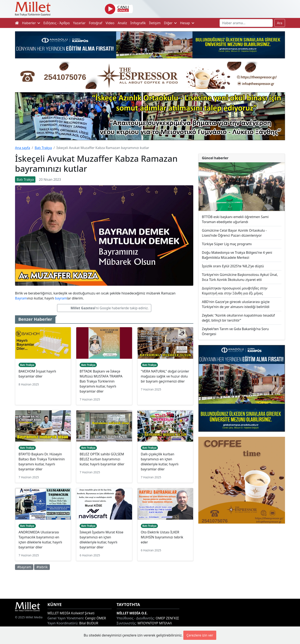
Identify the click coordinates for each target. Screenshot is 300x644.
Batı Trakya (43, 148)
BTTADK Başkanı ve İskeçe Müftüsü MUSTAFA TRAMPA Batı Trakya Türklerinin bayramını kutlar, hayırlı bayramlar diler (101, 381)
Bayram (21, 298)
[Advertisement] (242, 561)
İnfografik (138, 23)
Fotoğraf (96, 23)
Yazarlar (79, 23)
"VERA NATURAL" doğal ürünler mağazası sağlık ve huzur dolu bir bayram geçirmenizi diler (165, 376)
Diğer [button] (170, 23)
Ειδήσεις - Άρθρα (56, 23)
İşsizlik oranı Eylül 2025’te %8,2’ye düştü (233, 266)
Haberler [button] (31, 23)
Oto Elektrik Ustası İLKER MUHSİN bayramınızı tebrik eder (162, 537)
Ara (280, 23)
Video (110, 23)
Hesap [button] (187, 23)
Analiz (122, 23)
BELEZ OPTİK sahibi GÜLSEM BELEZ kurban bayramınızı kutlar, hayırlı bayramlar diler (102, 459)
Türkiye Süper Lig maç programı (227, 244)
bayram (61, 298)
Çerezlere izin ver (200, 635)
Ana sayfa (23, 148)
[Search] (246, 23)
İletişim (155, 23)
